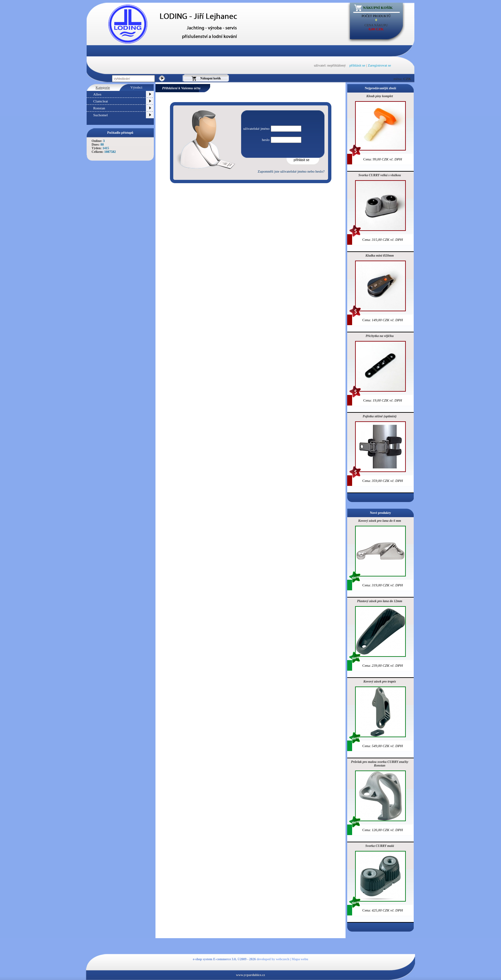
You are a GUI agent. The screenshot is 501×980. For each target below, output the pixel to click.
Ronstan (99, 108)
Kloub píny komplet (380, 96)
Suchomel (100, 115)
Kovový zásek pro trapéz (380, 681)
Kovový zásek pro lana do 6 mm (380, 521)
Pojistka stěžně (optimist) (380, 416)
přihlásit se (357, 65)
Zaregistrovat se (379, 65)
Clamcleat (101, 101)
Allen (97, 94)
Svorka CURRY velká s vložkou (380, 175)
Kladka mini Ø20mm (379, 255)
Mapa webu (300, 959)
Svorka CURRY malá (380, 846)
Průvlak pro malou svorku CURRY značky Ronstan (379, 764)
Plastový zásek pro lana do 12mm (380, 601)
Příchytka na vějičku (380, 336)
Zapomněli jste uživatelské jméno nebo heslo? (291, 171)
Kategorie (103, 87)
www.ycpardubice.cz (251, 975)
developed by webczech (273, 959)
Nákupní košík (378, 8)
